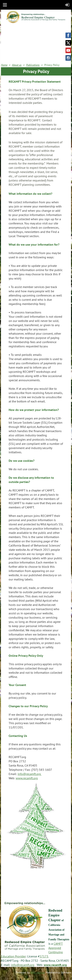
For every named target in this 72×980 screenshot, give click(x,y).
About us (17, 65)
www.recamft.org (27, 778)
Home (4, 65)
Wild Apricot (38, 972)
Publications (33, 65)
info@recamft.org (30, 774)
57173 (44, 956)
